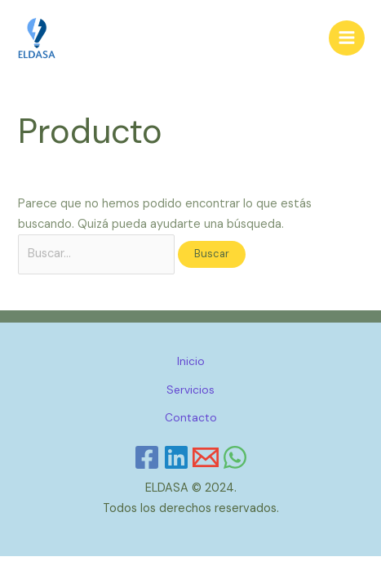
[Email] (206, 457)
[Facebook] (147, 457)
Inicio (191, 361)
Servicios (190, 390)
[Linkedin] (176, 457)
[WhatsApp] (235, 457)
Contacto (191, 417)
